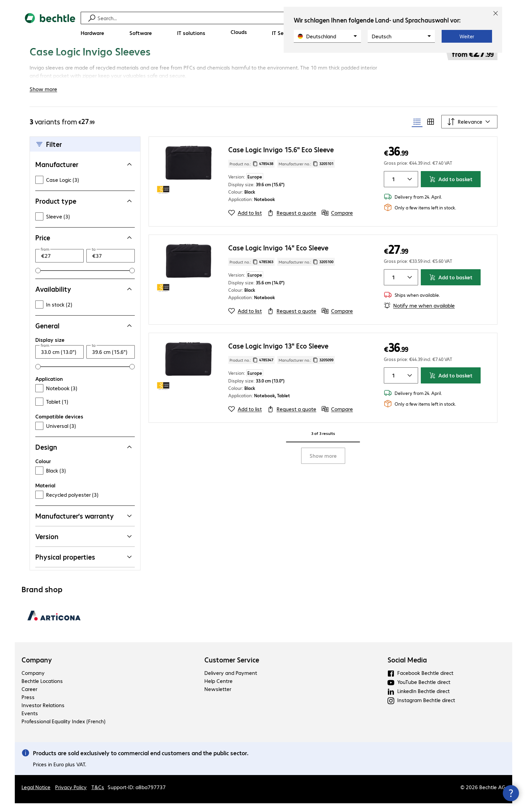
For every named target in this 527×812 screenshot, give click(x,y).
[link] (231, 59)
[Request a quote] (292, 221)
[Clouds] (239, 32)
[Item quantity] (392, 188)
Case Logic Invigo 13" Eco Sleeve (278, 354)
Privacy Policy (71, 796)
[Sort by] (469, 130)
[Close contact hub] (511, 793)
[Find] (268, 18)
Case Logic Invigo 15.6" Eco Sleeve (281, 158)
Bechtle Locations (42, 689)
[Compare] (337, 221)
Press (28, 706)
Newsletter (218, 698)
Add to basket (451, 188)
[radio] (417, 130)
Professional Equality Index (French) (64, 730)
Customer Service (232, 668)
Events (30, 722)
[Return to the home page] (50, 27)
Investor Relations (43, 714)
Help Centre (218, 689)
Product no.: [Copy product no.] (251, 172)
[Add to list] (245, 221)
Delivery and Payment (231, 681)
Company (37, 668)
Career (29, 698)
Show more (323, 464)
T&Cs (98, 796)
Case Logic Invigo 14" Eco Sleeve (278, 256)
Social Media (407, 668)
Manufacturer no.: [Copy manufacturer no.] (306, 172)
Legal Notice (36, 796)
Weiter (467, 36)
